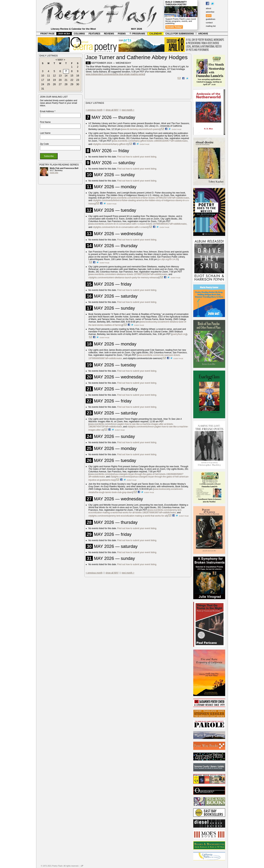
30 (78, 84)
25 (48, 84)
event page (177, 129)
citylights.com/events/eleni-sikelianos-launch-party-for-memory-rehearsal (124, 278)
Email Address (48, 111)
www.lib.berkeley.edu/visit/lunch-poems (141, 129)
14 (66, 76)
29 (72, 84)
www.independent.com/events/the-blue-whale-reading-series (115, 74)
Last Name (45, 133)
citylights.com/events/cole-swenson (144, 358)
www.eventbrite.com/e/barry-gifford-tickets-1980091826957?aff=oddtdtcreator (150, 141)
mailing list (211, 26)
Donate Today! (174, 27)
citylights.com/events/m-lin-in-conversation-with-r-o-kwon (120, 227)
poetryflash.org (179, 334)
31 (43, 89)
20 (60, 80)
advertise (210, 12)
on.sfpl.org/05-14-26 (168, 259)
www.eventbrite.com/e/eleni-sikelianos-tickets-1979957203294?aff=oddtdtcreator (128, 274)
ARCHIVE (203, 34)
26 (54, 84)
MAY (60, 60)
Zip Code (44, 144)
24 (43, 84)
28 (66, 84)
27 (60, 84)
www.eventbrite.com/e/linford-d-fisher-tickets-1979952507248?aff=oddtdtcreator (151, 198)
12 (54, 76)
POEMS (122, 34)
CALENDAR (156, 34)
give (209, 15)
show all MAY (112, 110)
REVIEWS (109, 34)
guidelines (211, 19)
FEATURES (94, 34)
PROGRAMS (137, 34)
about (208, 8)
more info (54, 173)
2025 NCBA (64, 34)
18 (48, 80)
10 (43, 76)
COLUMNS (79, 34)
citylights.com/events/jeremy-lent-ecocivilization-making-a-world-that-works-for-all (128, 516)
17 (43, 80)
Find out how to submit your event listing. (137, 157)
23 (78, 80)
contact (209, 23)
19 (54, 80)
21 (66, 80)
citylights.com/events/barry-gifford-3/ (110, 144)
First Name (45, 122)
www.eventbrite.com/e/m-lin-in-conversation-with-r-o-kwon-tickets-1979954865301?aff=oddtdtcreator (138, 224)
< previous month (94, 110)
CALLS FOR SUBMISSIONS (180, 34)
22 (72, 80)
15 (72, 76)
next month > (128, 110)
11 (48, 76)
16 (78, 76)
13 (60, 76)
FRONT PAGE (47, 34)
